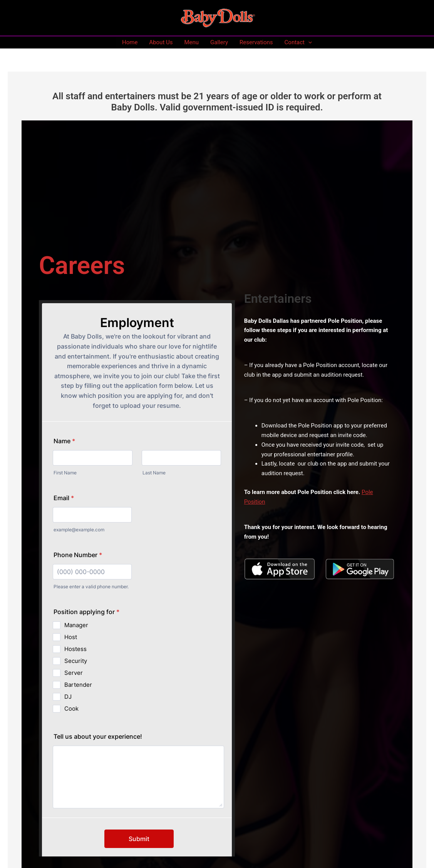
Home (130, 42)
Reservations (256, 42)
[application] (308, 42)
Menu (191, 42)
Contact (298, 42)
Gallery (219, 42)
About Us (161, 42)
